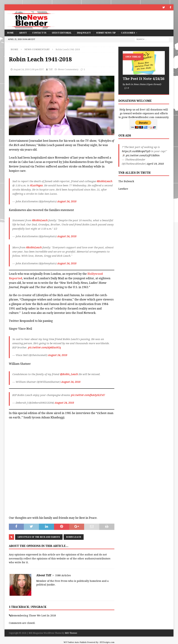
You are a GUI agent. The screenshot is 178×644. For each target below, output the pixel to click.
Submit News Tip (106, 33)
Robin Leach (74, 537)
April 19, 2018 (155, 164)
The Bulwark (126, 181)
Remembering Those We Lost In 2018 (33, 616)
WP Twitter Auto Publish (75, 642)
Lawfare (123, 189)
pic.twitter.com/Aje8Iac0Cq (44, 348)
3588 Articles (63, 575)
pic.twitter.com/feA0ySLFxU (88, 395)
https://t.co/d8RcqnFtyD (136, 151)
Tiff (50, 69)
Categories (128, 33)
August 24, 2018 (67, 201)
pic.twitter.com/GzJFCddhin (143, 155)
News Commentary (68, 69)
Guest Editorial (62, 33)
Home (10, 33)
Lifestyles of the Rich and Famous (39, 537)
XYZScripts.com (107, 642)
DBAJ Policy (84, 33)
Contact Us (39, 33)
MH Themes (71, 633)
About (23, 33)
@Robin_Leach (69, 374)
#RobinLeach (104, 181)
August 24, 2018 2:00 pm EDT (29, 69)
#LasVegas (36, 185)
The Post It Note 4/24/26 (143, 79)
